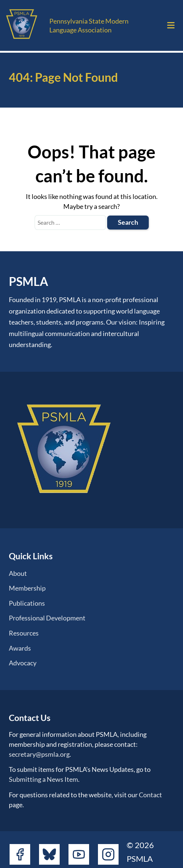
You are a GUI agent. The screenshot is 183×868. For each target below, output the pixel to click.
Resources (24, 633)
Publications (27, 603)
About (18, 573)
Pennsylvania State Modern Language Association (89, 25)
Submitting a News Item (43, 779)
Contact (150, 795)
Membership (27, 588)
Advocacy (23, 663)
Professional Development (47, 618)
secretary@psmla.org (39, 754)
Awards (20, 648)
